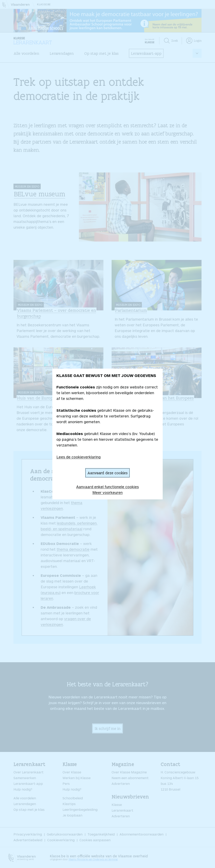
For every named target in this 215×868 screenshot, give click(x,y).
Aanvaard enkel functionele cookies (107, 487)
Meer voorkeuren (107, 492)
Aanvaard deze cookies (107, 473)
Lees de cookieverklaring (78, 457)
